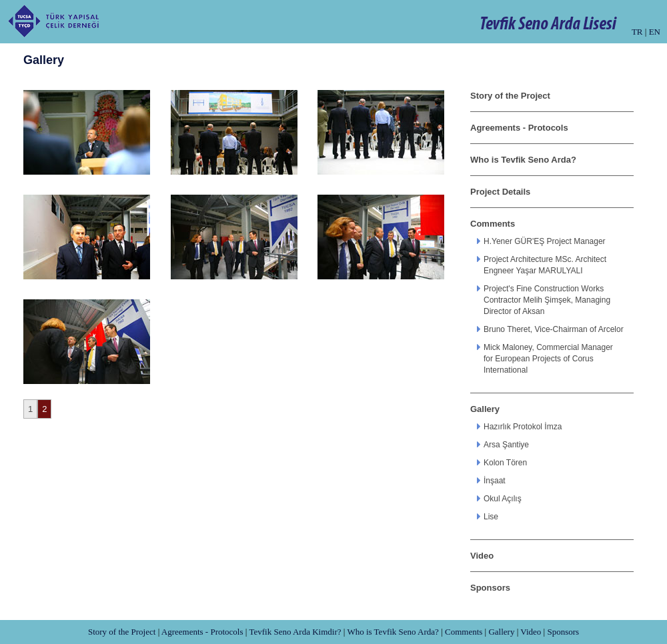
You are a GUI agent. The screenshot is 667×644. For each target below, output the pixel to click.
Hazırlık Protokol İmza (523, 427)
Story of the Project (510, 96)
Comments (493, 224)
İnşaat (495, 481)
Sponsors (490, 588)
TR (637, 32)
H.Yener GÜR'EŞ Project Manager (545, 241)
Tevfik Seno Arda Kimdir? (295, 632)
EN (655, 32)
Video (482, 556)
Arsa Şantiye (506, 445)
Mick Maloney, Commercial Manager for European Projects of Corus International (548, 359)
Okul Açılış (503, 499)
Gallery (485, 409)
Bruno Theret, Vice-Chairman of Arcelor (554, 329)
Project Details (500, 192)
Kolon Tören (505, 463)
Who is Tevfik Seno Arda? (523, 160)
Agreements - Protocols (519, 128)
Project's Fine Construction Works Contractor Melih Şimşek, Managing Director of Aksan (547, 300)
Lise (491, 517)
